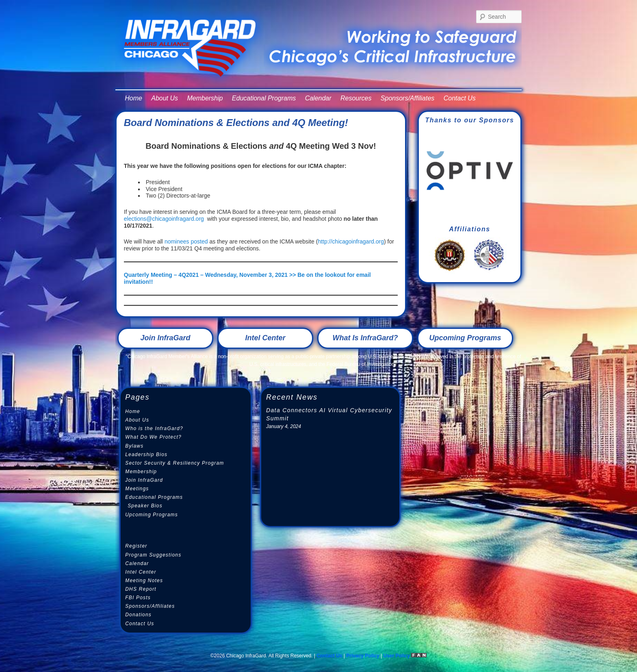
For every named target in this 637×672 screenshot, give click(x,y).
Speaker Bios (145, 506)
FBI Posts (138, 598)
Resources (356, 98)
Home (133, 98)
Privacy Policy (363, 656)
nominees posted (186, 241)
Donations (138, 615)
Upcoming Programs (465, 338)
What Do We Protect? (153, 437)
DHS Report (141, 589)
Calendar (318, 98)
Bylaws (134, 446)
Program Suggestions (153, 555)
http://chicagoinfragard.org (351, 241)
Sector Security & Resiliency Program (174, 463)
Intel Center (265, 338)
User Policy (398, 656)
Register (136, 546)
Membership (205, 98)
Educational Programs (264, 98)
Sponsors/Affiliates (408, 98)
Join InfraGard (165, 338)
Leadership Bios (146, 455)
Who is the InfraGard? (154, 428)
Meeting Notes (144, 581)
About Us (165, 98)
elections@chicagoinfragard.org (164, 219)
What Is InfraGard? (365, 338)
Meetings (137, 489)
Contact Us (460, 98)
